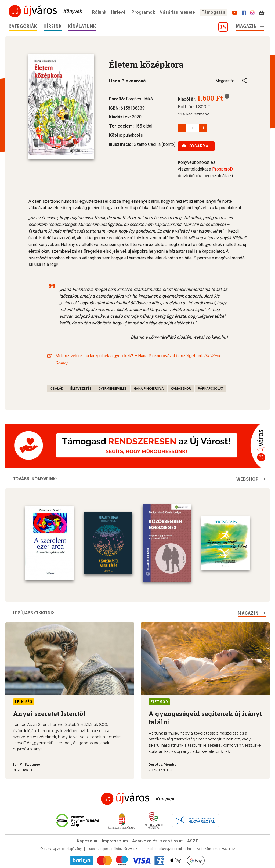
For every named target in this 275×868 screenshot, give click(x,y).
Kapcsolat (87, 841)
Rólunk (99, 12)
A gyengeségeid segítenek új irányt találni (205, 718)
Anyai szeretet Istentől (49, 714)
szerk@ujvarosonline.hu (173, 849)
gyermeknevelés (113, 389)
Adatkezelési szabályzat (157, 841)
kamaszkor (181, 389)
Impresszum (115, 841)
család (57, 389)
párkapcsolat (211, 389)
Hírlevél (119, 12)
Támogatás (214, 12)
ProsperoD (222, 169)
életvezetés (81, 389)
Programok (143, 12)
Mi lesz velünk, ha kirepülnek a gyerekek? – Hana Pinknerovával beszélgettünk (137, 359)
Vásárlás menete (177, 12)
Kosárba (195, 146)
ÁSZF (193, 841)
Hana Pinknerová (149, 389)
